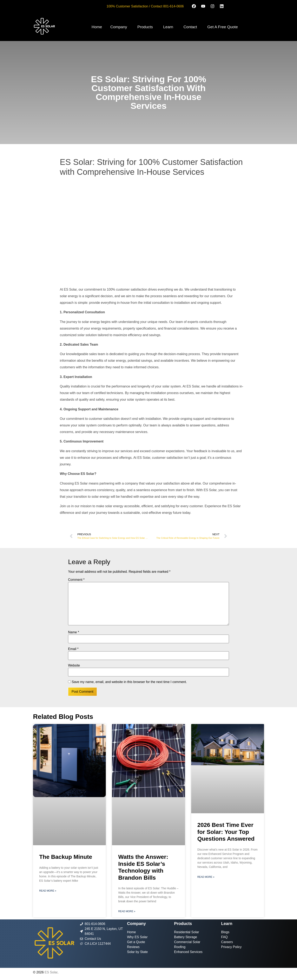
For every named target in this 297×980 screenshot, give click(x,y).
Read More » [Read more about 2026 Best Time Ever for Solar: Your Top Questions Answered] (206, 877)
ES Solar (51, 972)
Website (74, 665)
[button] (120, 27)
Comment (76, 580)
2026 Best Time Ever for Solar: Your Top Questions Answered (226, 832)
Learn (168, 27)
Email (73, 649)
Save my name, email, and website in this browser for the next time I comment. (129, 682)
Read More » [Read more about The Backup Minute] (48, 891)
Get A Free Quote (223, 27)
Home (97, 27)
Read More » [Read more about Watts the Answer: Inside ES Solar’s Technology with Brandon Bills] (127, 911)
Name (74, 632)
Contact (190, 27)
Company (119, 27)
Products (145, 27)
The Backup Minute (66, 857)
